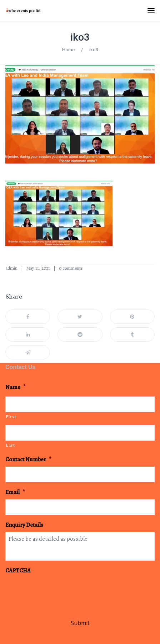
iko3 (80, 37)
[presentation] (60, 592)
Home (68, 50)
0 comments (71, 268)
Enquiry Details (24, 525)
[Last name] (80, 433)
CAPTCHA (18, 571)
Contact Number (28, 460)
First (11, 417)
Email (15, 492)
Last (10, 445)
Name (16, 387)
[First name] (80, 404)
